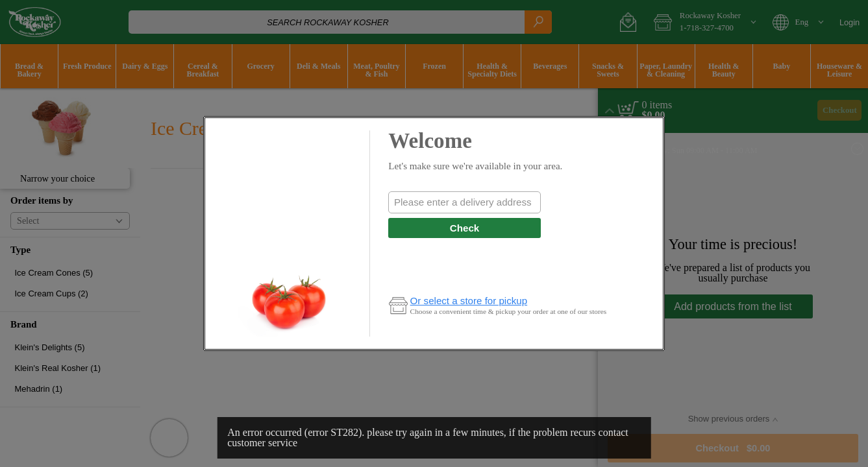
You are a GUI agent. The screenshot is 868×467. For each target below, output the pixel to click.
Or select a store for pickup (469, 301)
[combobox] (464, 202)
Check (465, 228)
